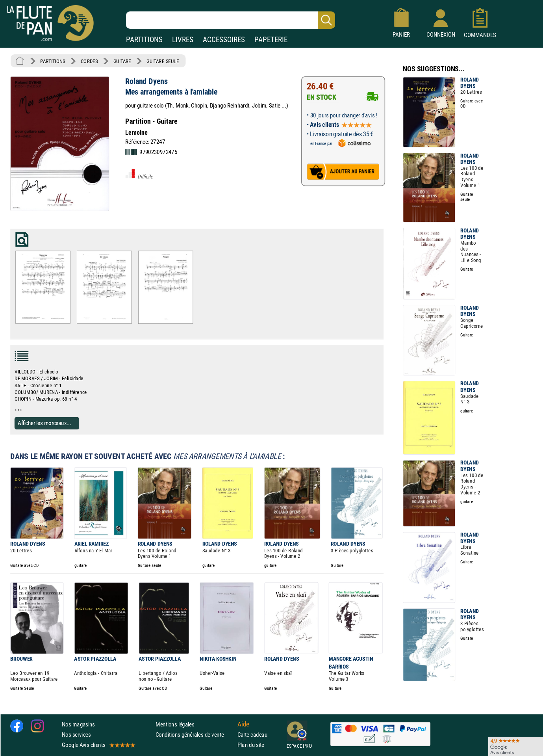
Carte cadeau (252, 734)
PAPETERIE (271, 40)
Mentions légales (175, 724)
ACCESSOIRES (224, 40)
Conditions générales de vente (195, 734)
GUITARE (122, 61)
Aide (243, 724)
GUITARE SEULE (163, 61)
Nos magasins (78, 724)
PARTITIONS (144, 40)
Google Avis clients (98, 745)
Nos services (76, 734)
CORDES (89, 61)
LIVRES (183, 40)
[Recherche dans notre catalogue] (231, 20)
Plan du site (251, 745)
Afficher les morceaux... (44, 423)
